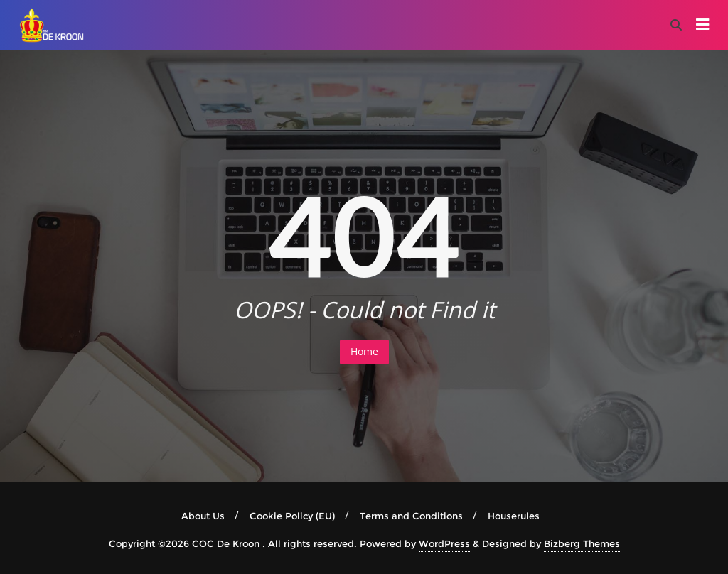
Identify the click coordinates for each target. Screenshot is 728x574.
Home (364, 351)
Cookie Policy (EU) (292, 516)
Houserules (514, 516)
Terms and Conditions (411, 516)
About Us (203, 516)
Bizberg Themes (582, 543)
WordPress (444, 543)
